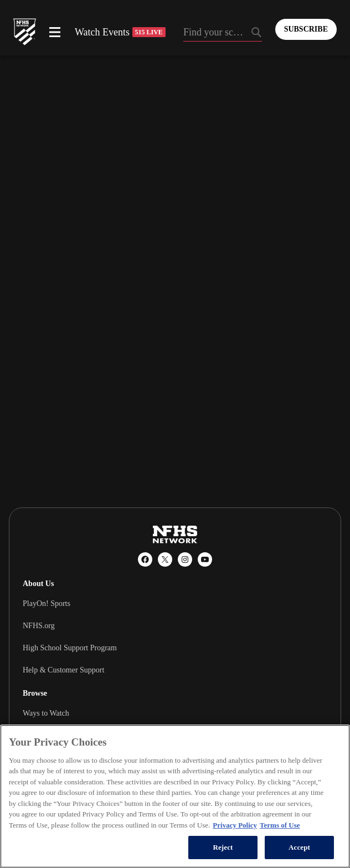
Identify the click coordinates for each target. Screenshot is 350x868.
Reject (223, 847)
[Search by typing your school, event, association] (223, 33)
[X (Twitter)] (165, 559)
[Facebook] (145, 559)
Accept (299, 847)
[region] (175, 796)
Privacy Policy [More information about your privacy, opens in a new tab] (235, 825)
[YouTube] (205, 559)
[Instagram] (185, 559)
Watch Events (120, 32)
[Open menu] (55, 32)
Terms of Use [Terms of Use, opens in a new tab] (280, 825)
